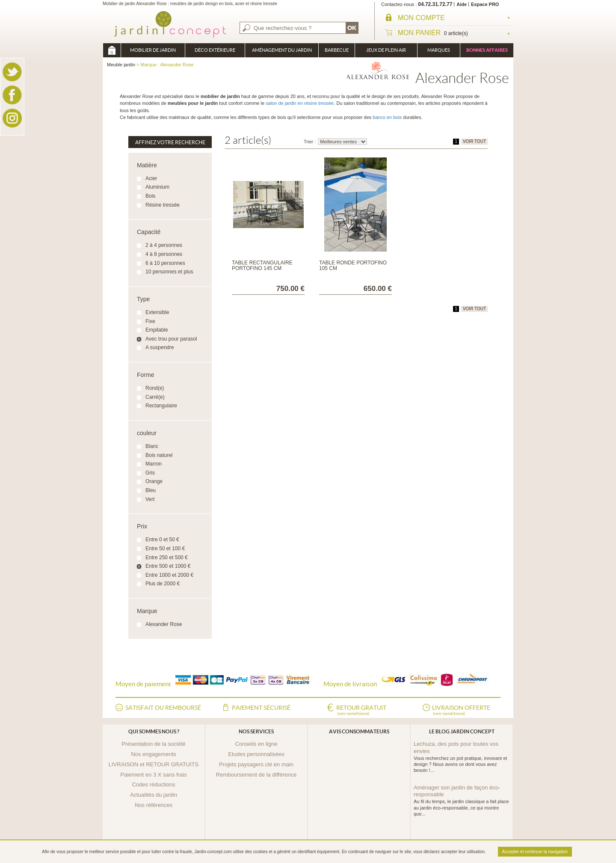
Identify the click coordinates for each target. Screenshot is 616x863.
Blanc (152, 446)
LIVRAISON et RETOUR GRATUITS (154, 764)
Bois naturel (159, 455)
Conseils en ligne (256, 744)
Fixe (150, 321)
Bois (150, 196)
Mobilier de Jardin (153, 50)
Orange (154, 481)
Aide (462, 4)
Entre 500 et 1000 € (168, 566)
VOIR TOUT (474, 141)
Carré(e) (155, 397)
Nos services (256, 731)
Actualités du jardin (154, 795)
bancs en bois (387, 117)
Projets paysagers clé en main (256, 764)
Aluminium (157, 187)
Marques (439, 50)
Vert (150, 499)
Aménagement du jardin (282, 50)
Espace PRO (485, 4)
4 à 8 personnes (164, 254)
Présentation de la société (154, 744)
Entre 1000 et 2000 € (169, 575)
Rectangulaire (161, 406)
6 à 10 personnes (165, 263)
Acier (151, 178)
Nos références (154, 805)
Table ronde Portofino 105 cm (353, 265)
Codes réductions (153, 784)
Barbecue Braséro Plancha (337, 52)
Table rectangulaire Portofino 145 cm (262, 265)
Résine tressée (163, 205)
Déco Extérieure (215, 50)
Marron (154, 464)
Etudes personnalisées (256, 754)
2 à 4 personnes (164, 245)
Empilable (157, 330)
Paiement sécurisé (261, 708)
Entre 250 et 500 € (167, 558)
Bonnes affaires (487, 50)
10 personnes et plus (169, 272)
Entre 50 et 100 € (165, 549)
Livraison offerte (461, 711)
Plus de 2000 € (163, 584)
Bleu (151, 490)
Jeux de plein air (386, 50)
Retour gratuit (361, 711)
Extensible (157, 312)
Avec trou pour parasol (171, 339)
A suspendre (160, 347)
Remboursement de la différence (256, 775)
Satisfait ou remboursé (163, 708)
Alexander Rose (164, 624)
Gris (150, 473)
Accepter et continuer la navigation (535, 852)
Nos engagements (154, 754)
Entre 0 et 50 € (162, 540)
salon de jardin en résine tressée (300, 103)
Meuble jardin (112, 50)
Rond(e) (155, 388)
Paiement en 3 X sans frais (153, 775)
